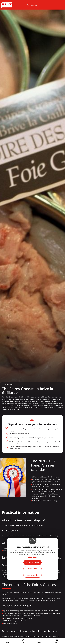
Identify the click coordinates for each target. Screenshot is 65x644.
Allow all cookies (34, 563)
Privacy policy (32, 557)
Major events (9, 384)
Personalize (32, 569)
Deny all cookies (32, 575)
